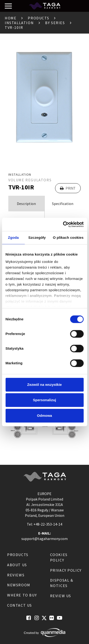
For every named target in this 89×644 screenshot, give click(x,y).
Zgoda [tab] (13, 237)
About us (17, 565)
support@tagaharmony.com (44, 539)
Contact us (20, 605)
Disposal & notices (62, 583)
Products (38, 18)
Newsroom (19, 585)
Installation (19, 23)
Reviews (16, 575)
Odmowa (44, 416)
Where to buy (22, 595)
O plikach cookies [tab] (68, 237)
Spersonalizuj (45, 400)
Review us (61, 596)
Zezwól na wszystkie (45, 385)
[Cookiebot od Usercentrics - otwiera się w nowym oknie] (63, 224)
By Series (55, 23)
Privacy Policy (66, 570)
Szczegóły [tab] (37, 237)
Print (68, 188)
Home (11, 18)
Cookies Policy (59, 557)
